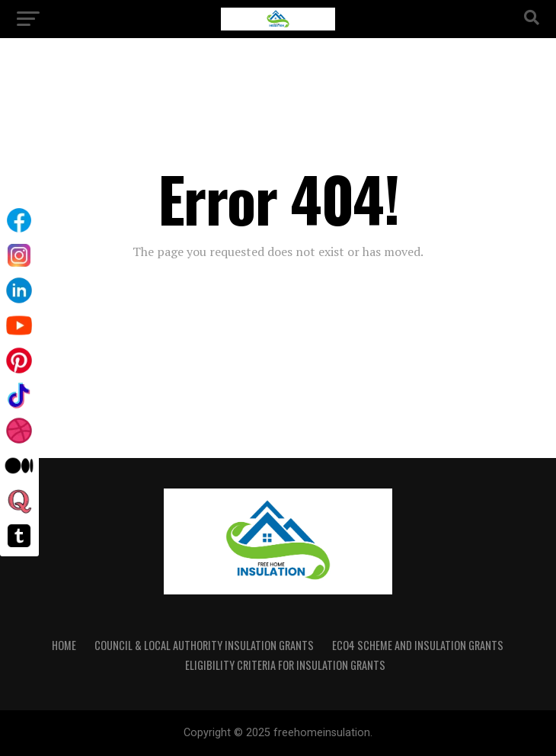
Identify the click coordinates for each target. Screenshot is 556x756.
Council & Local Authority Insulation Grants (204, 645)
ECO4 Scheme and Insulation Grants (418, 645)
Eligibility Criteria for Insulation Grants (285, 665)
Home (64, 645)
